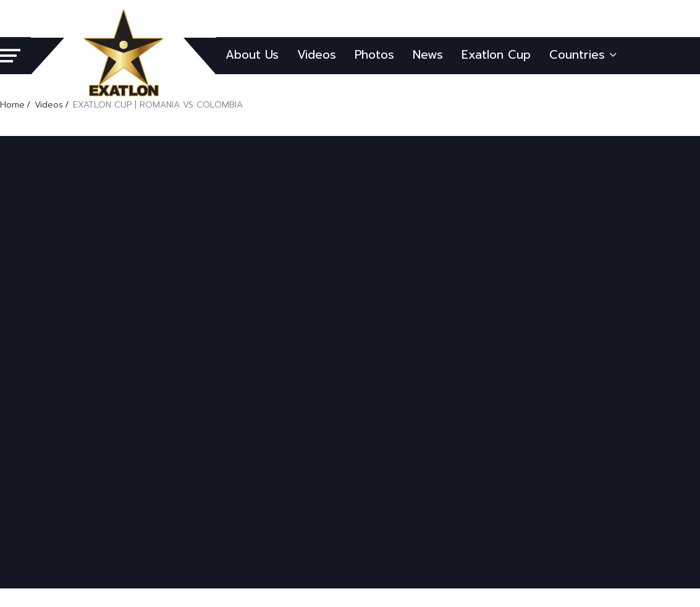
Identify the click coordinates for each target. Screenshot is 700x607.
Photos (374, 55)
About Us (252, 55)
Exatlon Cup (496, 55)
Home (12, 105)
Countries (583, 55)
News (428, 55)
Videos (317, 55)
